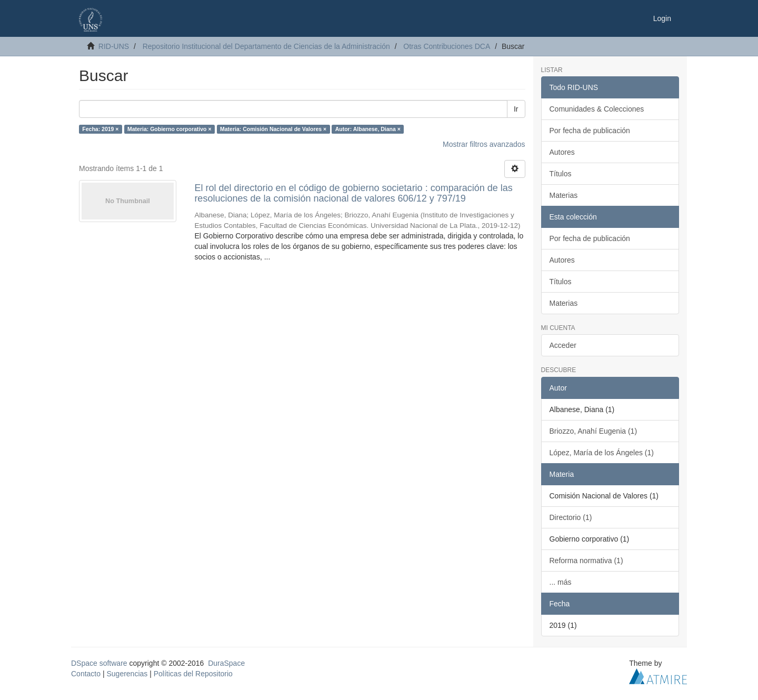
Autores (562, 152)
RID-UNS (114, 46)
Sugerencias (127, 674)
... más (561, 582)
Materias (564, 195)
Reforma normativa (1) (586, 561)
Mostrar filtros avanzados (484, 144)
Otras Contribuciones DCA (447, 46)
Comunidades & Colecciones (597, 109)
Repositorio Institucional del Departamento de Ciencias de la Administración (266, 46)
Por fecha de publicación (590, 131)
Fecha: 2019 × (100, 129)
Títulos (561, 174)
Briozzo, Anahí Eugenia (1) (594, 431)
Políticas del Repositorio (193, 674)
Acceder (563, 345)
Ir (516, 109)
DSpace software (99, 663)
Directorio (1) (571, 517)
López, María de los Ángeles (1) (602, 453)
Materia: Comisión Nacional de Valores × (273, 129)
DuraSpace (226, 663)
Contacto (86, 674)
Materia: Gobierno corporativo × (169, 129)
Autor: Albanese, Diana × (368, 129)
